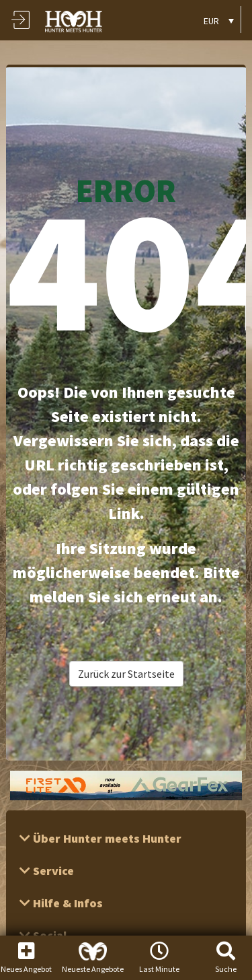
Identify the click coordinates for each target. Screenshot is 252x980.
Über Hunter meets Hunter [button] (106, 838)
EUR (211, 21)
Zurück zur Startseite (126, 674)
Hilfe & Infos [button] (67, 903)
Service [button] (52, 871)
